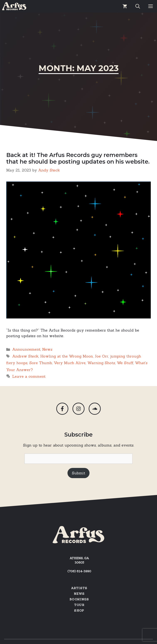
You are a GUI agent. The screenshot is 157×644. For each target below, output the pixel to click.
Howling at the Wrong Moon (67, 356)
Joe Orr (101, 356)
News (47, 349)
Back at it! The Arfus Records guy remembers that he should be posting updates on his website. (78, 158)
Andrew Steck (25, 356)
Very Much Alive (70, 363)
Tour (79, 605)
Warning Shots (101, 363)
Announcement (26, 349)
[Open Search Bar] (138, 6)
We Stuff (125, 363)
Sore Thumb (41, 363)
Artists (79, 588)
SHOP (79, 611)
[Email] (78, 459)
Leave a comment (29, 376)
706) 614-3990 (80, 571)
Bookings (79, 599)
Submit (78, 473)
